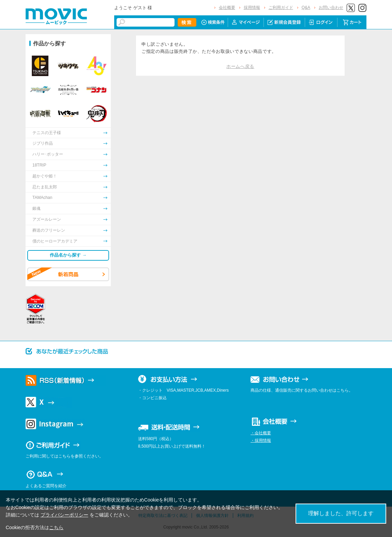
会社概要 (227, 8)
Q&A (306, 8)
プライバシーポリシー (64, 515)
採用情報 (252, 8)
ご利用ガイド (281, 8)
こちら (56, 527)
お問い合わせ (331, 8)
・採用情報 (261, 440)
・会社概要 (261, 433)
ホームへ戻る (240, 66)
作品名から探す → (68, 255)
